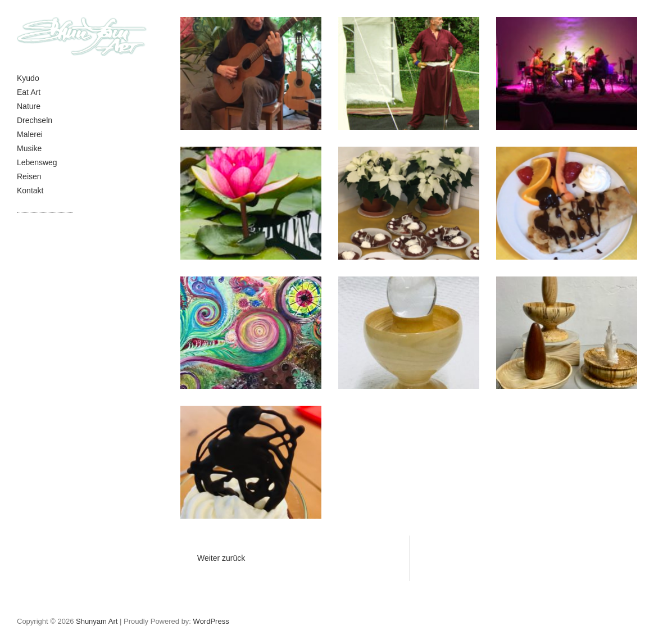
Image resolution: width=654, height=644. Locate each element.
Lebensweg (37, 162)
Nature (29, 106)
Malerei (30, 134)
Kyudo (28, 78)
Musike (29, 148)
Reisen (29, 176)
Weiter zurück (221, 558)
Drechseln (35, 120)
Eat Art (29, 92)
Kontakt (30, 191)
